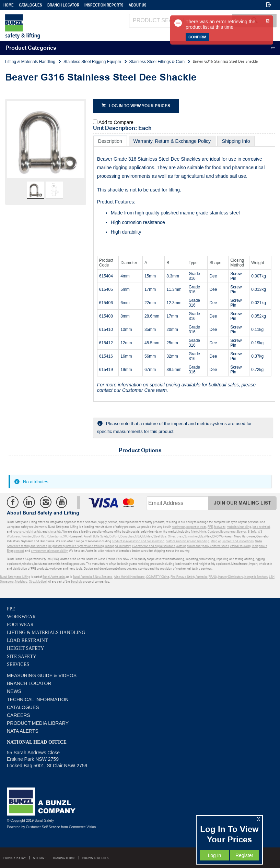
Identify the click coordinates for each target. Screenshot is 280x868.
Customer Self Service (43, 827)
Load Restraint (27, 640)
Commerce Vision (83, 827)
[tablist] (184, 269)
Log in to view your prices (140, 106)
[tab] (110, 141)
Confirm (197, 37)
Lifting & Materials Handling (46, 633)
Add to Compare (116, 122)
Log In (214, 855)
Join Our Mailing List (242, 503)
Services (18, 664)
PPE (11, 609)
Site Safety (22, 656)
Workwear (21, 617)
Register (244, 855)
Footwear (20, 625)
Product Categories (31, 48)
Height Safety (25, 648)
